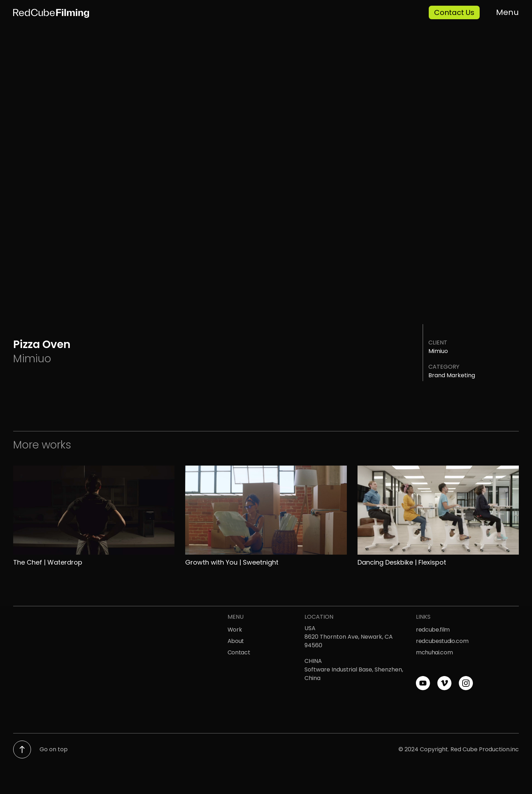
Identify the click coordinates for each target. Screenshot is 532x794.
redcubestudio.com (442, 641)
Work (235, 630)
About (236, 641)
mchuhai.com (434, 652)
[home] (137, 13)
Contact (239, 652)
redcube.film (433, 630)
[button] (505, 10)
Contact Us (454, 12)
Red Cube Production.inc (485, 749)
